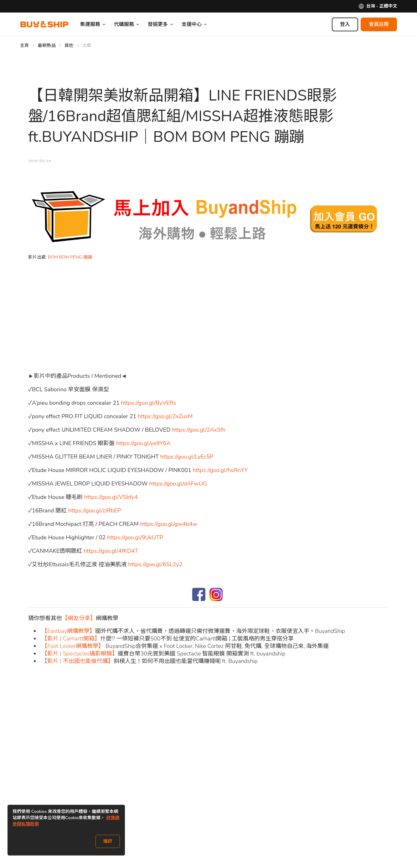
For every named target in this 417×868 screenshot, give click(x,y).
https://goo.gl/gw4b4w (169, 524)
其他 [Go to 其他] (69, 46)
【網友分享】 (79, 618)
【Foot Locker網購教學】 (73, 646)
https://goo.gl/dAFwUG (178, 484)
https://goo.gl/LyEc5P (187, 457)
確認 (108, 841)
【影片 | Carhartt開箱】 (71, 639)
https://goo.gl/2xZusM (165, 416)
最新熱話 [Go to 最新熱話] (47, 46)
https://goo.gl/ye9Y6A (143, 443)
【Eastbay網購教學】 (68, 631)
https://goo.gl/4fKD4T (111, 551)
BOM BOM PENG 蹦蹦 (70, 257)
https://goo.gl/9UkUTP (135, 537)
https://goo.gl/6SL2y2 (155, 564)
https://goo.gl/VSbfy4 (111, 497)
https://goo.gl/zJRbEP (95, 511)
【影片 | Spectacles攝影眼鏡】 (80, 654)
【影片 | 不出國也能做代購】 (78, 661)
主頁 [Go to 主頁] (25, 46)
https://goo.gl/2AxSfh (199, 430)
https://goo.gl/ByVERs (148, 403)
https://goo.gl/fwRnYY (220, 470)
